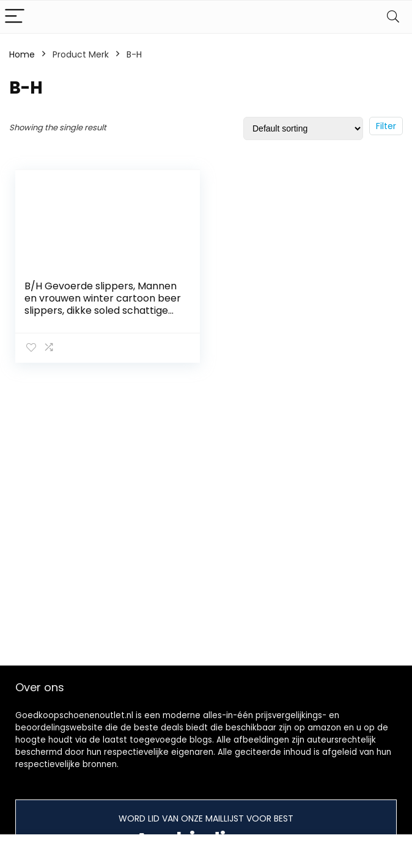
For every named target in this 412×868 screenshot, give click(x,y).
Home (22, 54)
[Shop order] (303, 128)
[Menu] (15, 17)
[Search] (393, 17)
